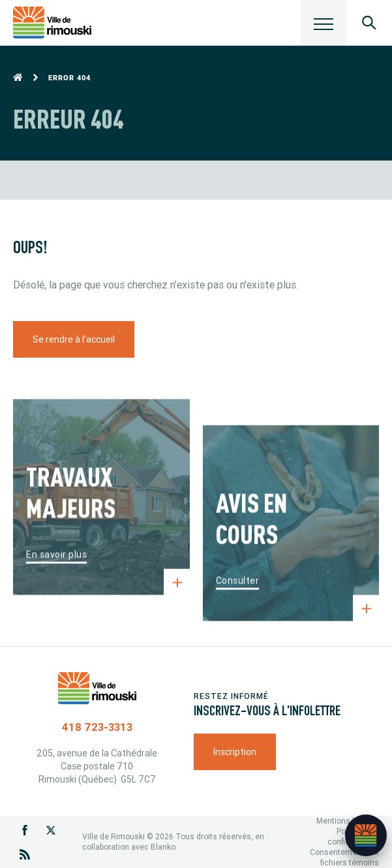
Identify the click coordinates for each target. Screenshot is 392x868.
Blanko (163, 847)
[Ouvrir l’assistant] (366, 835)
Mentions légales (348, 821)
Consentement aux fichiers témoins (344, 857)
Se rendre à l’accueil (74, 339)
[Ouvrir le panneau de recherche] (369, 23)
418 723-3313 (97, 727)
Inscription (235, 752)
